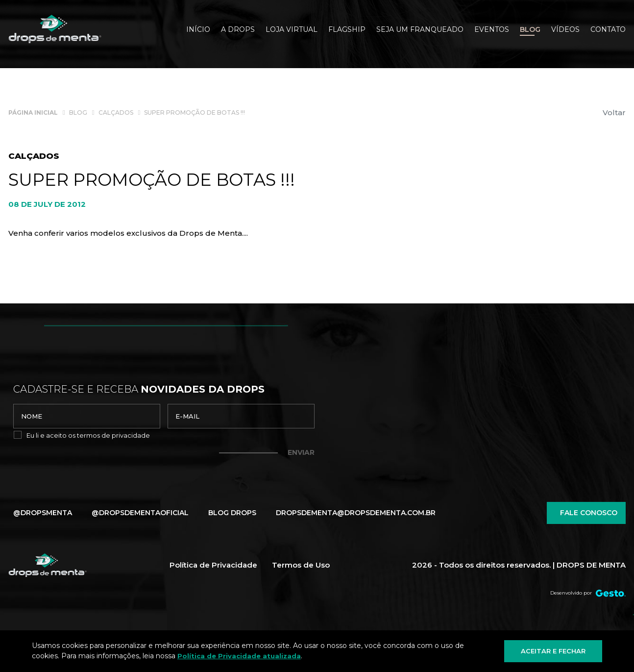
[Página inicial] (33, 112)
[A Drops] (238, 30)
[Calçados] (116, 112)
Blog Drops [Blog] (232, 513)
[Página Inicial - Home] (55, 29)
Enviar (301, 452)
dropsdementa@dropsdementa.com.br (356, 513)
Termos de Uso (301, 565)
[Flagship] (347, 30)
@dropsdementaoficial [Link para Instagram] (140, 513)
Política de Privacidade (213, 565)
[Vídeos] (565, 30)
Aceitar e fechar (553, 651)
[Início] (198, 30)
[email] (241, 416)
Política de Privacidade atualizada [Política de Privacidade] (239, 656)
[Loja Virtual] (292, 30)
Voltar (614, 112)
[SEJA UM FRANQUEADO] (420, 30)
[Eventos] (492, 30)
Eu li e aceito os (88, 435)
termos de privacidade (113, 435)
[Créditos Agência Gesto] (611, 593)
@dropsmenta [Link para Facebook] (43, 513)
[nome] (87, 416)
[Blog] (530, 30)
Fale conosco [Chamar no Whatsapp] (586, 513)
